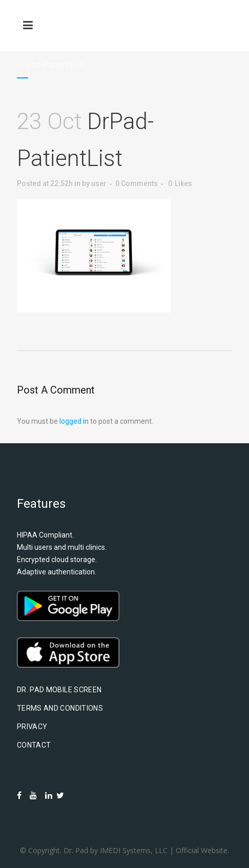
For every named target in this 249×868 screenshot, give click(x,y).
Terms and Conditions (60, 708)
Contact (34, 745)
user (99, 183)
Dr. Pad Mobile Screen (59, 690)
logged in (74, 421)
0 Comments (137, 183)
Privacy (32, 727)
